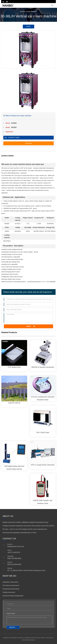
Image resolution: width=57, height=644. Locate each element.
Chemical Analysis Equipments (13, 596)
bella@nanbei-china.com (16, 546)
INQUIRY (12, 627)
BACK (28, 26)
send (28, 326)
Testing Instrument (9, 592)
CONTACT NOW (14, 138)
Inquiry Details (11, 613)
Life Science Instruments (11, 585)
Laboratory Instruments (10, 582)
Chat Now (28, 143)
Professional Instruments (11, 589)
